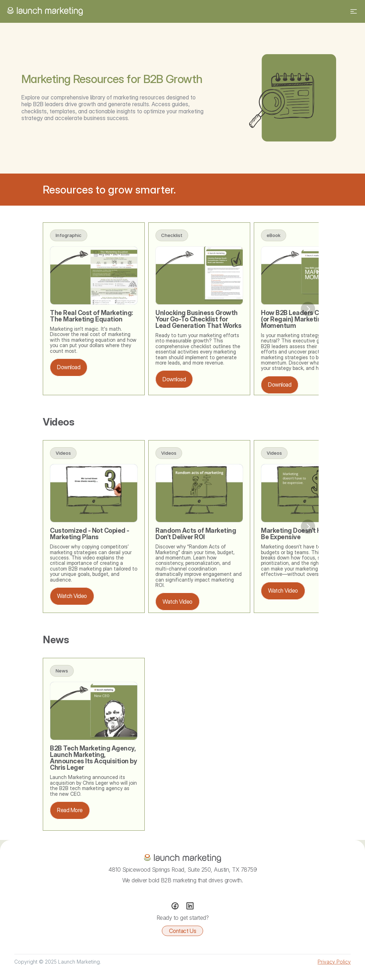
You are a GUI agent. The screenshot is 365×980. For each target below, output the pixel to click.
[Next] (308, 309)
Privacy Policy (334, 962)
